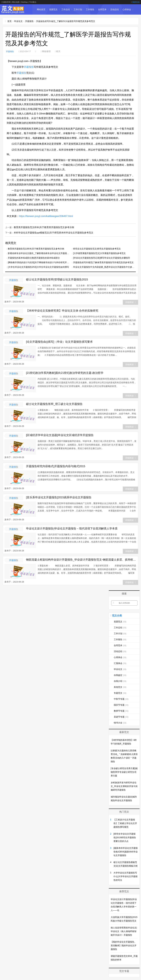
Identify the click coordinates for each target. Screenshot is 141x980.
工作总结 (66, 9)
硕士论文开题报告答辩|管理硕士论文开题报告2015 (57, 279)
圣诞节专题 (121, 717)
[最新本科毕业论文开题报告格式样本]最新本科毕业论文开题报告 (126, 851)
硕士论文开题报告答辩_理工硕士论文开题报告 (54, 404)
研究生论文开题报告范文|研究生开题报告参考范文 (97, 248)
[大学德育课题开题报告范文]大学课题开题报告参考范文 (99, 253)
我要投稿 (135, 2)
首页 (9, 21)
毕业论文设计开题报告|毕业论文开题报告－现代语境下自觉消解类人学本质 (72, 528)
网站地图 (16, 2)
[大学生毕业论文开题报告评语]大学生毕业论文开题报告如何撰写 (38, 267)
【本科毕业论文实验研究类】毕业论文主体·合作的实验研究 (62, 310)
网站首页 (41, 9)
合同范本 (102, 9)
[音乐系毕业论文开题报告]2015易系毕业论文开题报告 (59, 497)
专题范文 (120, 693)
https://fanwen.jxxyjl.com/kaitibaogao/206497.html (46, 216)
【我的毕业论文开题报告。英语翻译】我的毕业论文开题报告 (124, 945)
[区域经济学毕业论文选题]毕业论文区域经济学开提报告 (60, 435)
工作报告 (90, 9)
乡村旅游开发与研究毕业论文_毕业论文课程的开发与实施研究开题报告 (124, 786)
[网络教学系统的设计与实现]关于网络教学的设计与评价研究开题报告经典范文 (45, 262)
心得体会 (127, 9)
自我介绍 (120, 681)
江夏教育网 (6, 2)
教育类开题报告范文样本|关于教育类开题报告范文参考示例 (42, 227)
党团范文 (53, 9)
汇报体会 (41, 20)
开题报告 (29, 21)
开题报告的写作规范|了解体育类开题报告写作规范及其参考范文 (103, 262)
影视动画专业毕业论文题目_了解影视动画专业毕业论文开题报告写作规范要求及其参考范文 (51, 253)
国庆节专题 (121, 705)
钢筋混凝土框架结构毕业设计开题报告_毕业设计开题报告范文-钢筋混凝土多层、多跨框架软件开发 (81, 559)
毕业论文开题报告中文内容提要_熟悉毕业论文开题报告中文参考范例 (106, 267)
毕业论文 (53, 20)
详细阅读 (130, 302)
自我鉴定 (66, 20)
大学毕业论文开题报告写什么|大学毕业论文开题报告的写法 (126, 876)
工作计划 (78, 9)
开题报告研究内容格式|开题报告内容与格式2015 (56, 466)
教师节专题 (121, 711)
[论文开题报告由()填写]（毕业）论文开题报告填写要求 (59, 341)
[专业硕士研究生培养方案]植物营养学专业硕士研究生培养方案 (124, 772)
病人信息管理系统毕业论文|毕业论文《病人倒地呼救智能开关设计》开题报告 (124, 931)
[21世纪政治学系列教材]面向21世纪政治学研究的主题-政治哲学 (65, 373)
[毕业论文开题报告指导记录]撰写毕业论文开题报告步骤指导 (102, 258)
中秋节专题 (121, 699)
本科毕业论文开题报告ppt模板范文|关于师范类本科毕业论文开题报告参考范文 (51, 232)
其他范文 (120, 687)
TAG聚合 (33, 2)
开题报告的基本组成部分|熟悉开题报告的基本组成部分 (34, 258)
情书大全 (120, 722)
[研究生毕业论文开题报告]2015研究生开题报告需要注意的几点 (125, 837)
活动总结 (115, 9)
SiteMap (24, 2)
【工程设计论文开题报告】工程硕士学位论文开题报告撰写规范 (125, 823)
